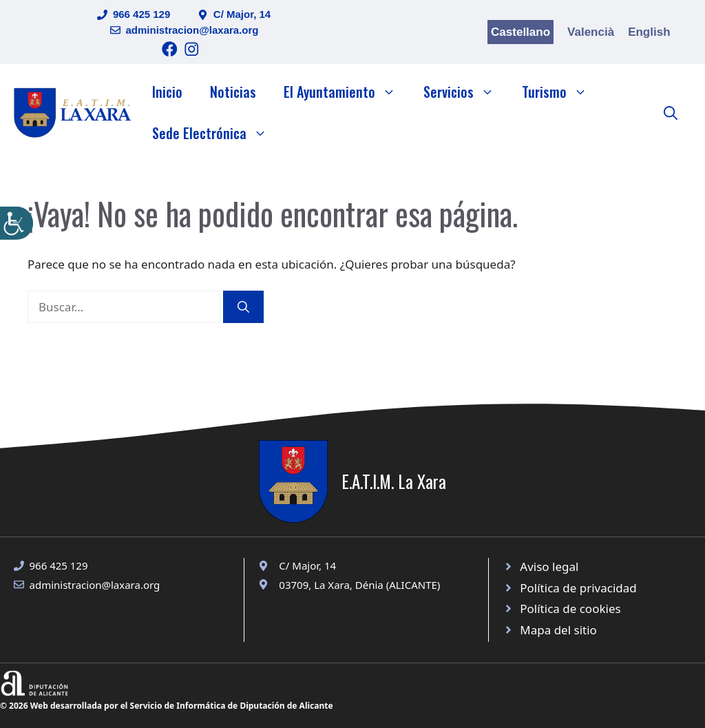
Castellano (520, 32)
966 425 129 (141, 14)
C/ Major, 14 (242, 14)
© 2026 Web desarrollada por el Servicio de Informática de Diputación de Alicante (167, 706)
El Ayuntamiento (347, 92)
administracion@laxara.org (192, 30)
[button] (671, 112)
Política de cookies (570, 609)
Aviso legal (549, 566)
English (649, 32)
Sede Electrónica (217, 133)
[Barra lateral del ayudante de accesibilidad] (17, 223)
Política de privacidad (578, 588)
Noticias (233, 92)
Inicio (167, 92)
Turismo (561, 92)
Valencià (591, 32)
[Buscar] (243, 307)
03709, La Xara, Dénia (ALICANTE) (359, 585)
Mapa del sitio (558, 630)
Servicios (466, 92)
